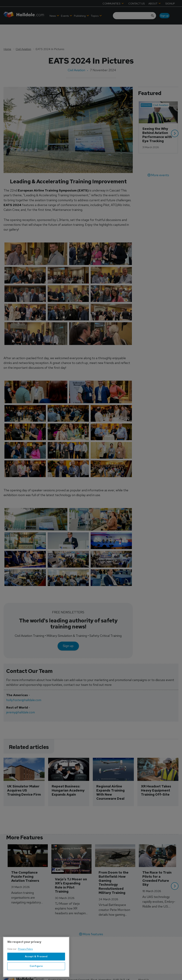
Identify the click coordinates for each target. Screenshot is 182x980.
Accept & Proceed (36, 975)
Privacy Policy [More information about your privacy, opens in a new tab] (25, 967)
